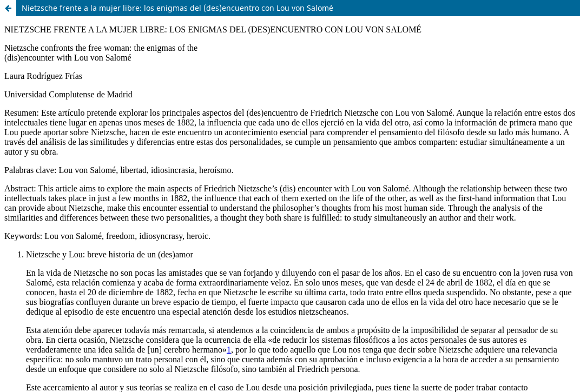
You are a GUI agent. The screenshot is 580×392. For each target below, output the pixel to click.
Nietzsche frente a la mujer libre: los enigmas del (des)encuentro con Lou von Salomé (177, 8)
